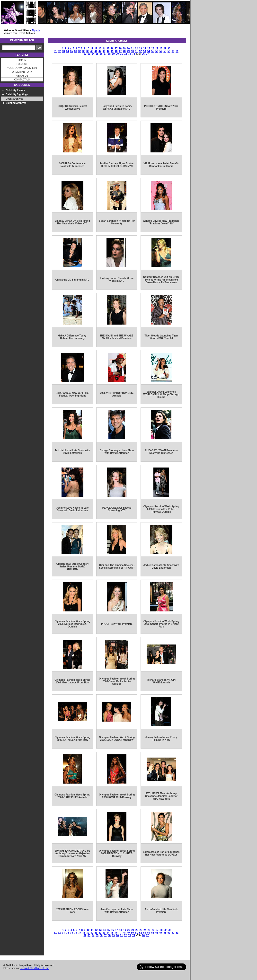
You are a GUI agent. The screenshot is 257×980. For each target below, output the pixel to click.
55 (153, 51)
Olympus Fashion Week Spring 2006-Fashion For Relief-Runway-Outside (161, 509)
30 (169, 49)
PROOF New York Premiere (117, 624)
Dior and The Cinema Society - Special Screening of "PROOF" (117, 566)
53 (145, 51)
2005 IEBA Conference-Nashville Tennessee (72, 165)
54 (149, 51)
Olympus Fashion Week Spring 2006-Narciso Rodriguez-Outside (72, 624)
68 (109, 54)
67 (105, 54)
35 (72, 51)
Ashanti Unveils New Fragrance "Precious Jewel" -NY (161, 222)
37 (80, 51)
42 (100, 51)
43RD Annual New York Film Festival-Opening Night (72, 394)
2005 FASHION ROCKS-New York (72, 911)
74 (134, 54)
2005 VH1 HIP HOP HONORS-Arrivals (117, 394)
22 (137, 49)
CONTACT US (22, 80)
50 (132, 51)
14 (104, 49)
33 (63, 51)
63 (89, 54)
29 (165, 49)
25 (149, 49)
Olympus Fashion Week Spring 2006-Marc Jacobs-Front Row (72, 681)
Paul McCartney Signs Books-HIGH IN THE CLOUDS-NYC (117, 165)
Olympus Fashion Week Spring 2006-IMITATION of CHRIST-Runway (117, 853)
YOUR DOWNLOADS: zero (22, 68)
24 (145, 49)
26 (153, 49)
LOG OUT (22, 64)
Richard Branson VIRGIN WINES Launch (161, 681)
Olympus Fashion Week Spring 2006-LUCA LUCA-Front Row (117, 739)
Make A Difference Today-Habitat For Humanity (72, 337)
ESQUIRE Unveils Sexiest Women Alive (72, 107)
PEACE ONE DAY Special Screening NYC (117, 509)
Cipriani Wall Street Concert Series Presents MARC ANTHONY (72, 567)
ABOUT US (22, 76)
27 (157, 49)
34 (67, 51)
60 (173, 51)
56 (157, 51)
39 (88, 51)
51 (137, 51)
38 (84, 51)
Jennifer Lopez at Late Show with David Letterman (117, 911)
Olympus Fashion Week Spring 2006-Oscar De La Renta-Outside (117, 681)
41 (96, 51)
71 (121, 54)
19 (124, 49)
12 (96, 49)
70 (117, 54)
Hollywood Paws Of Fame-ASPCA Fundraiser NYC (117, 107)
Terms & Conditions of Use (35, 968)
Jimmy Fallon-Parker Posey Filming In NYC (161, 739)
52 (140, 51)
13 (100, 49)
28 (161, 49)
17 (116, 49)
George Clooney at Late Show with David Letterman (117, 452)
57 (161, 51)
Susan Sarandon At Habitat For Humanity (117, 222)
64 (93, 54)
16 (112, 49)
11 (92, 49)
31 (55, 51)
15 (108, 49)
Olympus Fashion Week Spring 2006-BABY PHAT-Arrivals (72, 796)
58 (165, 51)
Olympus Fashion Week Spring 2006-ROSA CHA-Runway (117, 796)
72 (126, 54)
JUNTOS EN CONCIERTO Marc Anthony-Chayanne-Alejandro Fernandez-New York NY (72, 853)
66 (101, 54)
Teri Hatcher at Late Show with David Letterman (72, 452)
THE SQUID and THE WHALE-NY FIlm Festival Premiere (117, 337)
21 (132, 49)
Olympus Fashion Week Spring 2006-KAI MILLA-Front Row (72, 739)
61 (177, 51)
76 (143, 54)
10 (88, 49)
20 (128, 49)
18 (120, 49)
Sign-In (36, 31)
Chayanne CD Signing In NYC (72, 280)
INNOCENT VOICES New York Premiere (161, 107)
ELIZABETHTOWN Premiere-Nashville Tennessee (161, 452)
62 (85, 54)
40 (92, 51)
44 (108, 51)
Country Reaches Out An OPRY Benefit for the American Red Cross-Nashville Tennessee (161, 280)
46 (116, 51)
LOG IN (22, 60)
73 (129, 54)
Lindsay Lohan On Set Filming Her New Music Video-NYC (72, 222)
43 (104, 51)
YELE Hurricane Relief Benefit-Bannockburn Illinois (161, 165)
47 (120, 51)
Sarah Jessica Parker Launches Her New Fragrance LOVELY (161, 853)
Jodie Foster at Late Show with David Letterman (161, 566)
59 (169, 51)
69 (113, 54)
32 (59, 51)
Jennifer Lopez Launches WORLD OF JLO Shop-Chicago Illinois (161, 394)
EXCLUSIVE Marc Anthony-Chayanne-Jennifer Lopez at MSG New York (161, 796)
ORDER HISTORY (22, 72)
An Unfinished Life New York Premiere (161, 911)
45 (112, 51)
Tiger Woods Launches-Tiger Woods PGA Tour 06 (161, 337)
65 (97, 54)
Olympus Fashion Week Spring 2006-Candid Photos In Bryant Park (161, 624)
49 (128, 51)
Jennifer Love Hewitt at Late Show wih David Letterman (72, 509)
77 (147, 54)
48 (124, 51)
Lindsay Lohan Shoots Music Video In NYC (117, 280)
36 (75, 51)
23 (140, 49)
